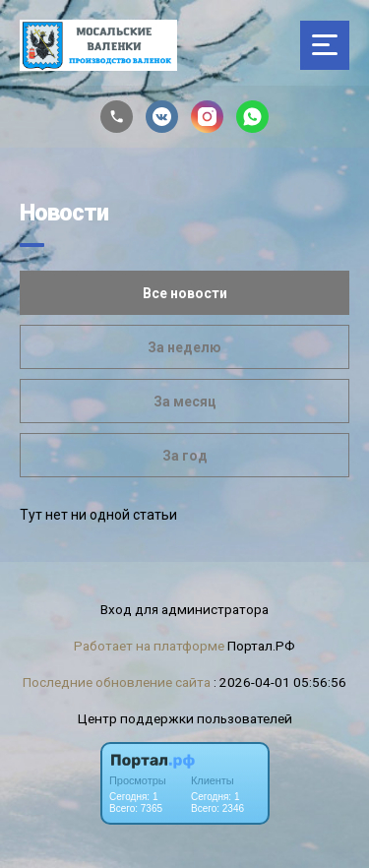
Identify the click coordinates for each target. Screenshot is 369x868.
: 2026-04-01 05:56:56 (280, 682)
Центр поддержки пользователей (185, 718)
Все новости (185, 293)
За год (185, 456)
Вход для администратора (184, 609)
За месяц (185, 402)
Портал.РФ (261, 646)
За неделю (184, 347)
